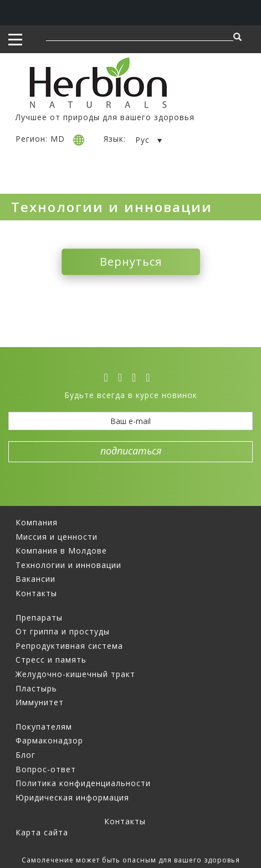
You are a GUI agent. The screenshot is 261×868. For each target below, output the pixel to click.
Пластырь (36, 688)
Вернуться (131, 262)
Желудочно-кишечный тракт (75, 674)
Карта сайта (42, 832)
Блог (25, 755)
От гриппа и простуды (63, 631)
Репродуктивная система (69, 646)
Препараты (39, 618)
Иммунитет (40, 702)
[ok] (151, 378)
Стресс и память (51, 660)
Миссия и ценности (57, 537)
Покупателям (44, 727)
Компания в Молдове (61, 551)
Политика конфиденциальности (83, 783)
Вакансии (35, 579)
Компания (37, 522)
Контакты (36, 593)
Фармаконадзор (49, 740)
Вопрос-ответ (46, 769)
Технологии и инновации (68, 565)
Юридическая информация (72, 797)
